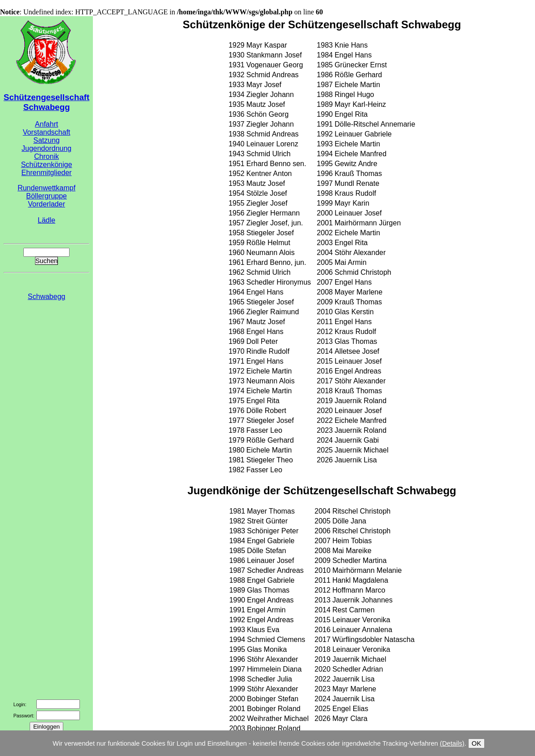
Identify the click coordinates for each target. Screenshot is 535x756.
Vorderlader (46, 204)
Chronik (46, 156)
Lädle (46, 220)
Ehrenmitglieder (47, 173)
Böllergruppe (46, 196)
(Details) (452, 743)
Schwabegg (47, 297)
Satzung (46, 140)
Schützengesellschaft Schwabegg (46, 102)
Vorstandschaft (47, 132)
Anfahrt (47, 124)
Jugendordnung (46, 148)
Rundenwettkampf (46, 188)
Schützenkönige (47, 165)
